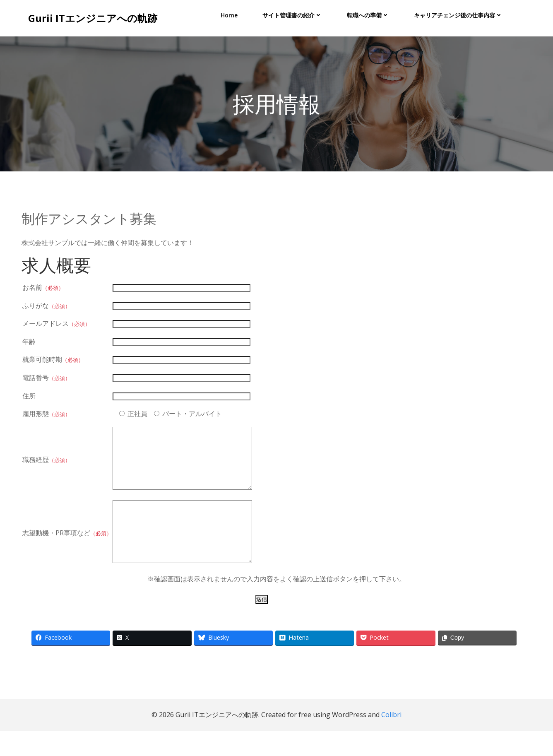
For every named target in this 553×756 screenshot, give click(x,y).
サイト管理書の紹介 (293, 15)
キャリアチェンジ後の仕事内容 (459, 15)
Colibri (391, 740)
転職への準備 (368, 15)
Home (230, 15)
